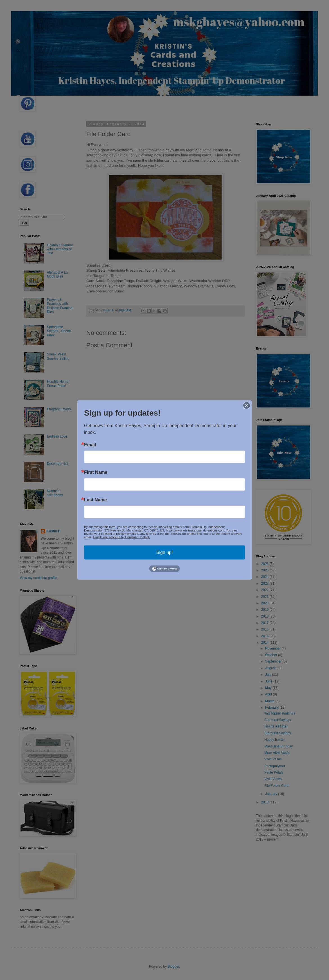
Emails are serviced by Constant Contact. (121, 537)
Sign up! (165, 552)
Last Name (95, 500)
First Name (96, 472)
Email (90, 445)
